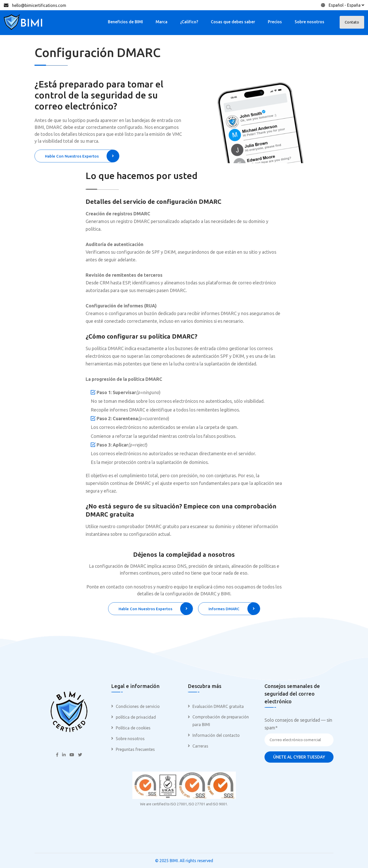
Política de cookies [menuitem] (133, 728)
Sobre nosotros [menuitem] (130, 739)
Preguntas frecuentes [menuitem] (135, 749)
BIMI (174, 861)
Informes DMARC (234, 609)
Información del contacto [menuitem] (216, 735)
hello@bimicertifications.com (39, 5)
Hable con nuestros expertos (82, 156)
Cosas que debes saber (233, 22)
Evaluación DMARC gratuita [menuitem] (218, 706)
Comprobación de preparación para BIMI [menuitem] (221, 721)
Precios (275, 22)
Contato (352, 22)
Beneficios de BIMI (125, 22)
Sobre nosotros (309, 22)
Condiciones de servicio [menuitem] (138, 706)
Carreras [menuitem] (200, 746)
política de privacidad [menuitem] (136, 717)
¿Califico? (189, 22)
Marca (162, 22)
